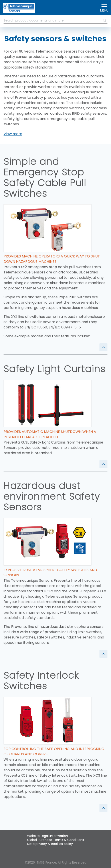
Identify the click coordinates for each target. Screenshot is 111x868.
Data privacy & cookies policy (50, 844)
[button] (13, 134)
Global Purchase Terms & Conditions (55, 840)
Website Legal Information (48, 836)
